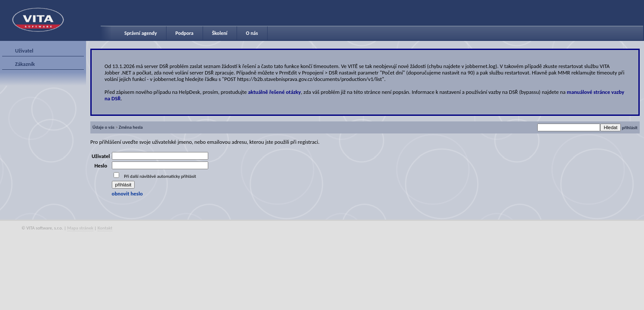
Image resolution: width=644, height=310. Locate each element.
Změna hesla (131, 127)
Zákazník (25, 64)
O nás (252, 33)
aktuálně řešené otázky (275, 92)
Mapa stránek (80, 228)
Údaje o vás (103, 127)
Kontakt (105, 228)
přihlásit (630, 128)
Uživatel (24, 51)
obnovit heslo (127, 194)
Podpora (185, 33)
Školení (220, 33)
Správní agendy (141, 33)
